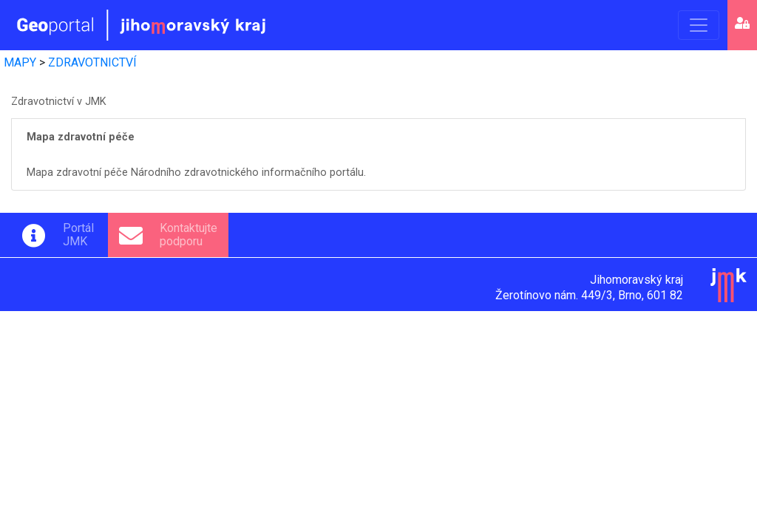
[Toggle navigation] (699, 25)
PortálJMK (78, 235)
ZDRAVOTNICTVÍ (92, 62)
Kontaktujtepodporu (189, 235)
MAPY (20, 62)
